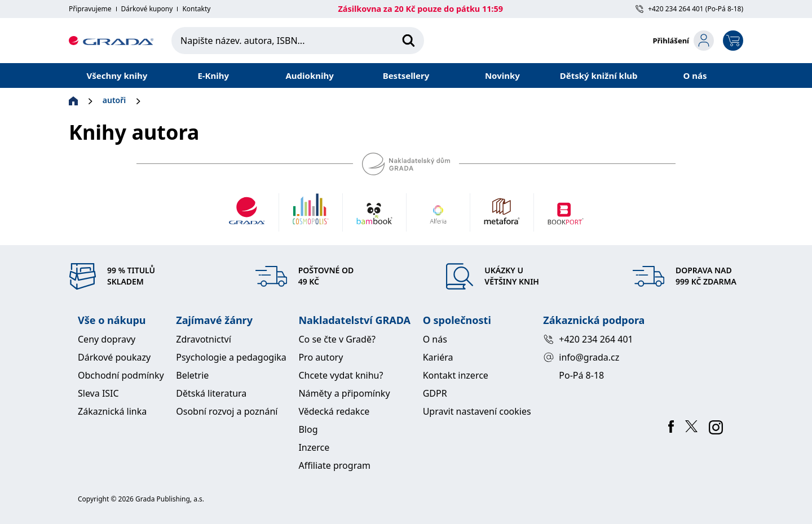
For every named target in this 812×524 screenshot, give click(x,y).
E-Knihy (213, 76)
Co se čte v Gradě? (337, 339)
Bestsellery (406, 76)
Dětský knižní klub (599, 76)
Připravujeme (90, 9)
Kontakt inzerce (456, 375)
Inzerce (314, 447)
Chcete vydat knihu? (341, 375)
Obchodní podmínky (121, 375)
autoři (114, 100)
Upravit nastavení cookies (477, 411)
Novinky (502, 76)
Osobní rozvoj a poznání (227, 411)
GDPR (435, 393)
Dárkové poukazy (114, 357)
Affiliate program (334, 465)
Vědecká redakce (334, 411)
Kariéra (438, 357)
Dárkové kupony (147, 9)
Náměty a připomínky (344, 393)
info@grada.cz (581, 357)
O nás (695, 76)
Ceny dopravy (107, 339)
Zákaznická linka (112, 411)
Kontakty (196, 9)
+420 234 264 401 (588, 339)
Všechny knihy (117, 76)
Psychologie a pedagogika (231, 357)
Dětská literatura (211, 393)
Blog (308, 429)
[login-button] (683, 41)
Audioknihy (309, 76)
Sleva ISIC (98, 393)
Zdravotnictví (204, 339)
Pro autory (321, 357)
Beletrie (192, 375)
